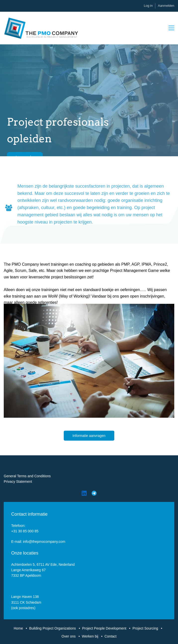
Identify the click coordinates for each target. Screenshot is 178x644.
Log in (148, 6)
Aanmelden (166, 6)
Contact (111, 636)
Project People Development (104, 628)
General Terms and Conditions (27, 476)
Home (18, 628)
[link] (89, 307)
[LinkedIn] (84, 493)
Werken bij (90, 636)
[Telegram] (94, 493)
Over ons (69, 636)
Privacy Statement (18, 482)
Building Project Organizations (53, 628)
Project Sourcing (145, 628)
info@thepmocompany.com (44, 542)
